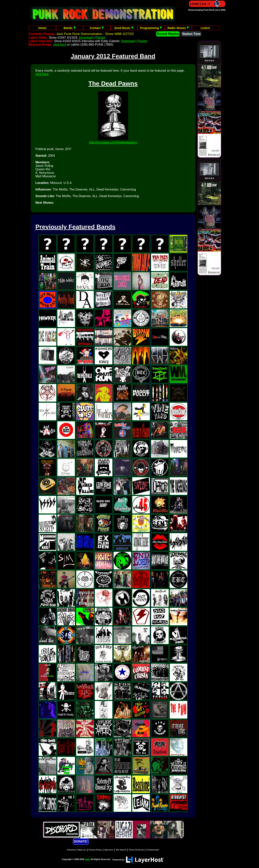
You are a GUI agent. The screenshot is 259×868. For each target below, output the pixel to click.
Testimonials (153, 850)
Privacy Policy (95, 850)
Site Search (121, 850)
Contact (97, 28)
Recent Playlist (168, 34)
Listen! (205, 28)
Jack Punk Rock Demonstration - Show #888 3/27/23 (95, 34)
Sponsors (109, 850)
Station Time (191, 34)
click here (60, 45)
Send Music (124, 28)
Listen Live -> (207, 4)
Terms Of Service (137, 850)
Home (42, 28)
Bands (69, 28)
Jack (87, 859)
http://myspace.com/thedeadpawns (113, 142)
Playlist (100, 38)
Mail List (82, 850)
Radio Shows (178, 28)
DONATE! (81, 841)
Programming (151, 28)
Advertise (71, 850)
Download (86, 38)
